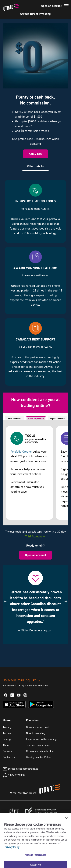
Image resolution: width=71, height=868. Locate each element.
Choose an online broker (40, 751)
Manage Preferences (35, 858)
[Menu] (66, 6)
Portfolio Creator (21, 451)
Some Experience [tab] (36, 418)
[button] (5, 603)
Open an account (51, 6)
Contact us (9, 757)
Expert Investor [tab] (57, 418)
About (6, 745)
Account (7, 733)
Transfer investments (38, 745)
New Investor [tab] (14, 418)
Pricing (7, 739)
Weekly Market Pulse (38, 757)
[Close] (66, 821)
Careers (7, 751)
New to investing (36, 733)
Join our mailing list (22, 680)
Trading (7, 727)
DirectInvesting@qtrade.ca (23, 768)
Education (32, 720)
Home (7, 720)
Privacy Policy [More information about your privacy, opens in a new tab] (12, 850)
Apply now (36, 154)
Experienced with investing (41, 739)
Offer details (35, 166)
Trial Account (35, 536)
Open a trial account (37, 727)
